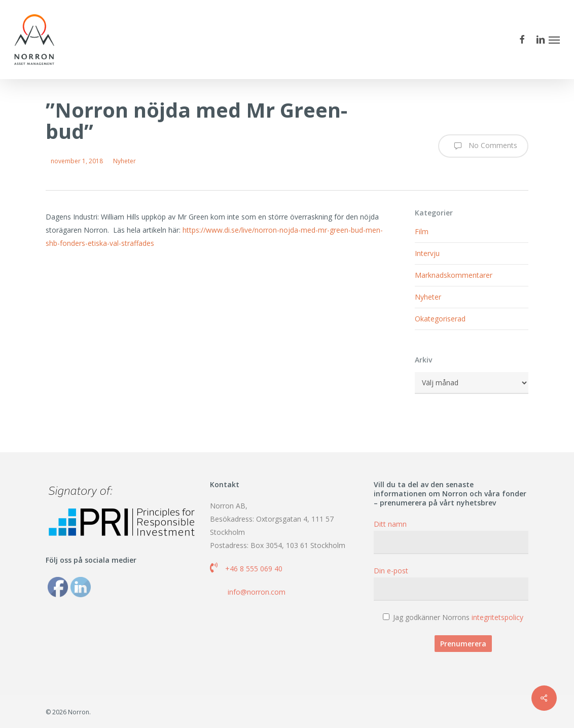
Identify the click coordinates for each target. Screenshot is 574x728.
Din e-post (451, 583)
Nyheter (124, 161)
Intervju (427, 253)
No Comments (483, 146)
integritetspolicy (497, 617)
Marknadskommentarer (454, 275)
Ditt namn (451, 537)
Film (422, 231)
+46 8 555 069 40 (254, 569)
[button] (554, 40)
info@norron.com (257, 592)
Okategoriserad (440, 319)
